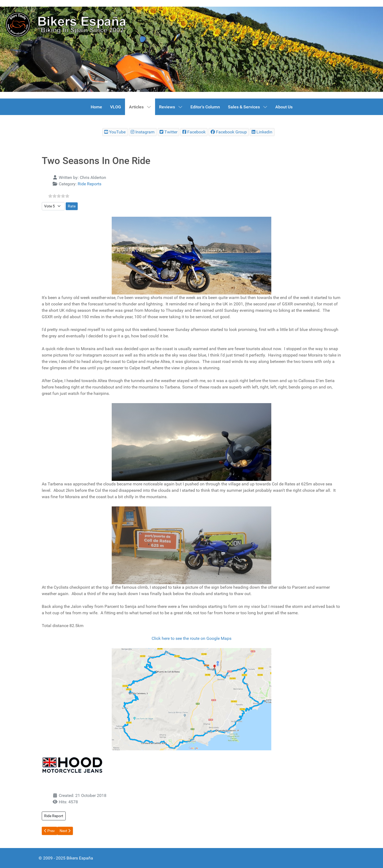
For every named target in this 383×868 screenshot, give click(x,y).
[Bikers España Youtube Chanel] (115, 132)
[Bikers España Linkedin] (262, 132)
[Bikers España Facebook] (194, 132)
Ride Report (54, 816)
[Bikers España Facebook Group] (229, 132)
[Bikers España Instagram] (143, 132)
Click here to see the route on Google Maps (191, 638)
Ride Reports (89, 184)
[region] (191, 49)
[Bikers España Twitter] (169, 132)
